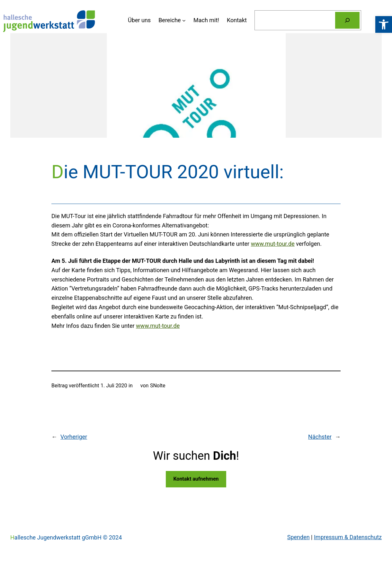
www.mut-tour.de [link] (273, 244)
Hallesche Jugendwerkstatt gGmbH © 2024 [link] (66, 537)
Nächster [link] (320, 437)
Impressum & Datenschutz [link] (348, 537)
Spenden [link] (298, 537)
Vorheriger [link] (74, 437)
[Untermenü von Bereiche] (172, 20)
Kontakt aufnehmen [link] (196, 479)
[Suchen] (347, 20)
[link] (384, 24)
